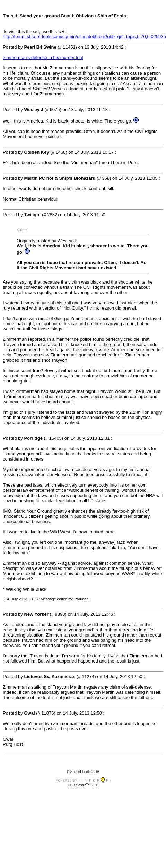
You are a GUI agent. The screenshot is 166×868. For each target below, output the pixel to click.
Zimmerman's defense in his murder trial (43, 57)
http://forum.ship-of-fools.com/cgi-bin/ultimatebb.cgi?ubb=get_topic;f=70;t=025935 (84, 37)
